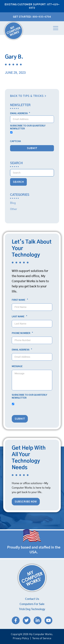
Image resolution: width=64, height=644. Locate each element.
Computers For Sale (32, 604)
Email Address (20, 113)
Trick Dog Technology (32, 609)
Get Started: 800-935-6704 (32, 17)
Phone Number (22, 333)
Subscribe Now (26, 502)
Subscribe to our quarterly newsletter (28, 127)
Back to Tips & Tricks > (28, 96)
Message (17, 366)
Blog (13, 203)
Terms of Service (42, 638)
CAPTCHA (15, 141)
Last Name (19, 317)
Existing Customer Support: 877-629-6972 (32, 6)
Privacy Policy (21, 638)
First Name (20, 300)
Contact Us (32, 599)
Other (14, 209)
